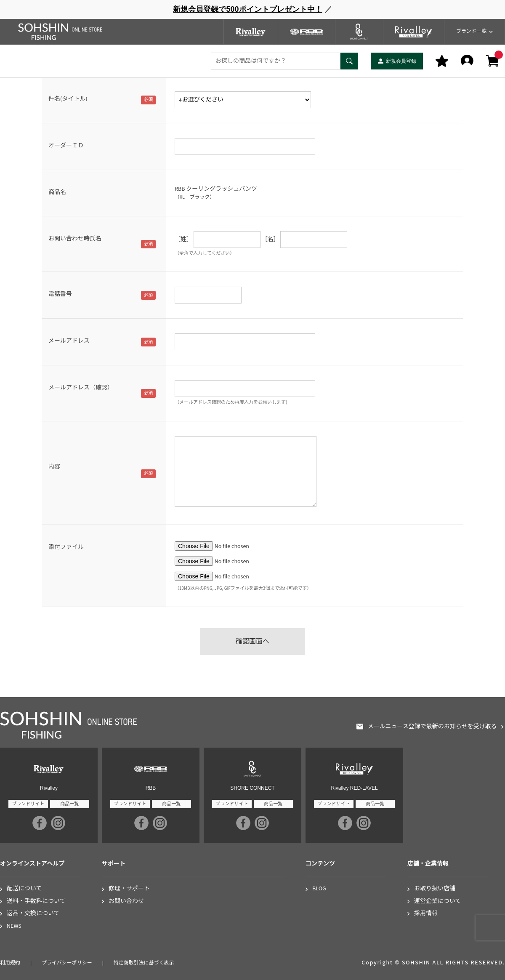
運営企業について (438, 901)
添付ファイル (66, 547)
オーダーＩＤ (66, 146)
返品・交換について (33, 914)
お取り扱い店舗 (435, 889)
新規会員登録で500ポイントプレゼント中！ (247, 9)
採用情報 (426, 914)
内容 (54, 467)
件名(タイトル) (68, 99)
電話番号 (60, 294)
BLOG (319, 889)
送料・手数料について (36, 901)
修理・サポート (129, 889)
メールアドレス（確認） (81, 388)
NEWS (14, 926)
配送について (24, 889)
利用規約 (10, 963)
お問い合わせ (126, 901)
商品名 (57, 192)
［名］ (271, 240)
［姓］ (183, 240)
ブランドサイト (28, 804)
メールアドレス (69, 341)
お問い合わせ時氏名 (75, 239)
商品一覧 (69, 804)
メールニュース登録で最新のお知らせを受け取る (432, 727)
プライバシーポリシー (67, 963)
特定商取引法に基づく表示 (144, 963)
